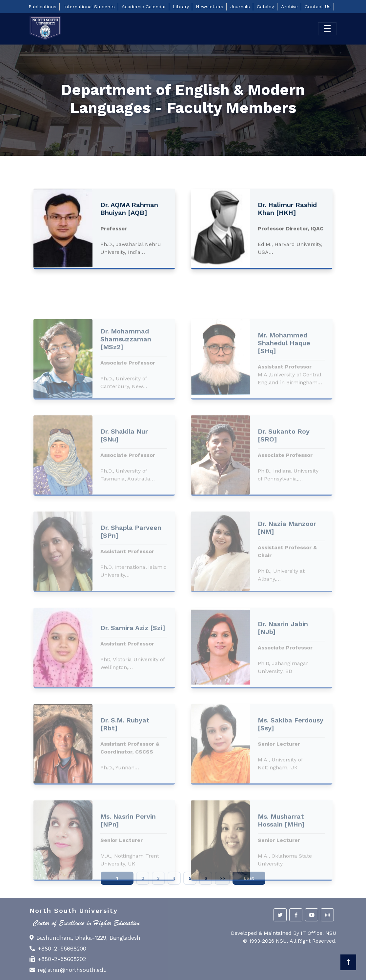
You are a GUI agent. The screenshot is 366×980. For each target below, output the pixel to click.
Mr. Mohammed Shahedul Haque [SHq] (284, 388)
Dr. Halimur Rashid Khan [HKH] (287, 215)
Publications (42, 7)
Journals (240, 7)
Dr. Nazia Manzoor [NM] (287, 572)
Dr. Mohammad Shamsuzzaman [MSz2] (126, 384)
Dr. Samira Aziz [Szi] (133, 673)
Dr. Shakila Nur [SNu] (124, 480)
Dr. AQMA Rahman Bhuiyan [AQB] (129, 215)
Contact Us (318, 7)
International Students (89, 7)
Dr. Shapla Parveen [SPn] (131, 576)
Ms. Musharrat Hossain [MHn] (281, 865)
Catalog (265, 7)
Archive (289, 7)
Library (181, 7)
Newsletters (210, 7)
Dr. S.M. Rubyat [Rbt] (125, 769)
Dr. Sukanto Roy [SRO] (284, 480)
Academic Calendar (144, 7)
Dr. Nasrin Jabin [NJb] (283, 673)
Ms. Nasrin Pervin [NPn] (128, 865)
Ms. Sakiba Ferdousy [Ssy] (291, 769)
